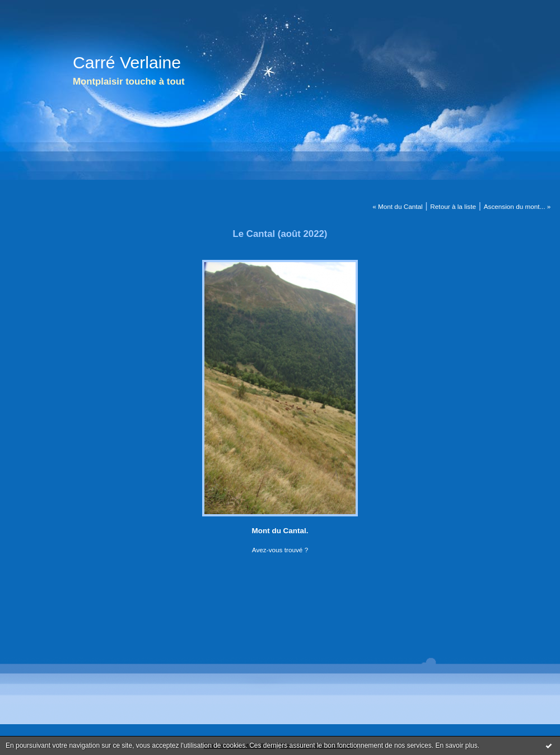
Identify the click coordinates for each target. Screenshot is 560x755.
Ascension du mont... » (517, 206)
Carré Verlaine (127, 62)
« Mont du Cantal (398, 206)
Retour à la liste (453, 206)
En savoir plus (456, 745)
